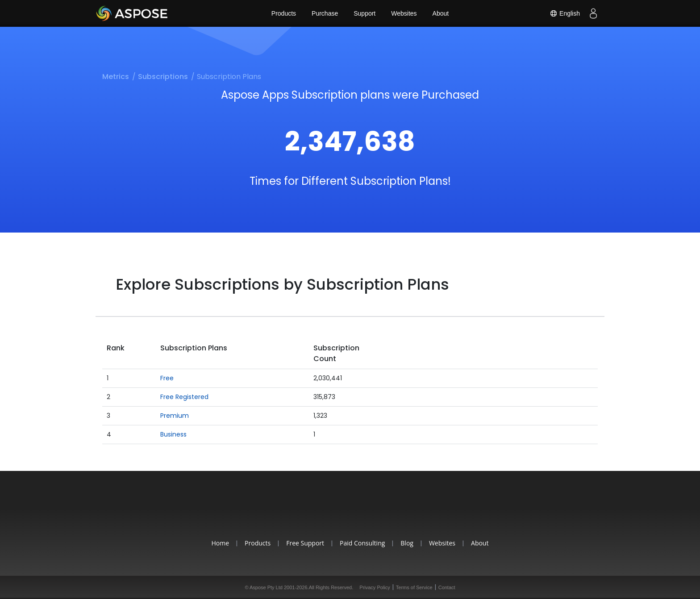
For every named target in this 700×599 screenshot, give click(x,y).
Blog (407, 543)
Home (221, 543)
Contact (447, 587)
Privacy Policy (375, 587)
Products (284, 13)
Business (173, 434)
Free (167, 378)
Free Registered (184, 397)
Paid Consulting (362, 543)
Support (365, 13)
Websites (404, 13)
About (441, 13)
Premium (175, 416)
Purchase (325, 13)
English (565, 13)
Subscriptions (163, 77)
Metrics (116, 77)
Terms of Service (414, 587)
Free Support (305, 543)
